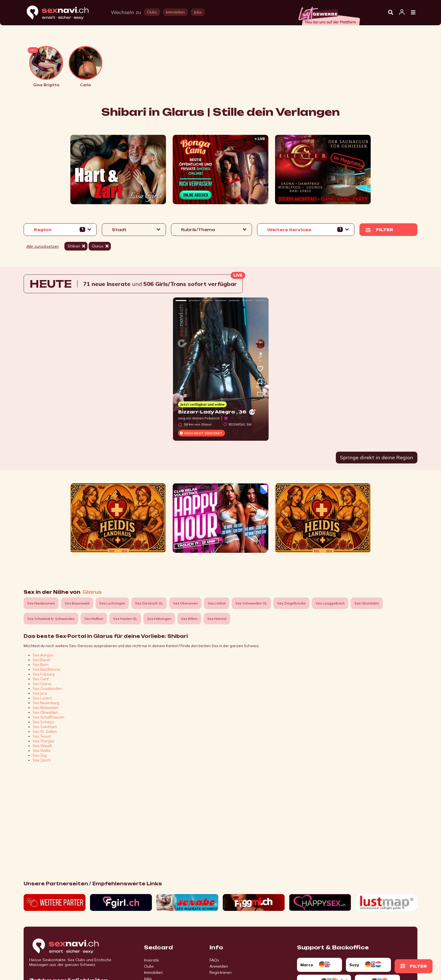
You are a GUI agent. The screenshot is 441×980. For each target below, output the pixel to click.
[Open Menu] (413, 13)
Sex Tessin (42, 736)
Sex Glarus (42, 684)
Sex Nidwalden (46, 708)
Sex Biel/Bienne (46, 669)
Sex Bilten (189, 619)
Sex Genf (41, 679)
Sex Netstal (217, 619)
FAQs (214, 960)
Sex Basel (41, 660)
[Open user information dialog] (402, 12)
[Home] (63, 13)
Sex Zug (40, 755)
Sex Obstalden (367, 603)
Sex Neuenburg (46, 703)
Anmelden (219, 966)
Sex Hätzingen (159, 619)
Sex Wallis (42, 751)
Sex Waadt (42, 746)
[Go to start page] (75, 946)
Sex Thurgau (43, 741)
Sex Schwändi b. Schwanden (51, 619)
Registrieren (220, 972)
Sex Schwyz (43, 722)
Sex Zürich (42, 760)
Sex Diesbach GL (149, 603)
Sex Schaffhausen (49, 717)
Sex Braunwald (77, 603)
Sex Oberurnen (185, 603)
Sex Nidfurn (94, 619)
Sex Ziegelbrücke (291, 603)
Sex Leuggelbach (330, 603)
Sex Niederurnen (41, 603)
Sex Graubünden (47, 688)
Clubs (149, 966)
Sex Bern (41, 665)
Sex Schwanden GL (251, 603)
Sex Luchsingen (112, 603)
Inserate (151, 960)
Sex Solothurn (45, 727)
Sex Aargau (43, 655)
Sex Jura (40, 693)
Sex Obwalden (45, 712)
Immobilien (153, 972)
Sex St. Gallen (45, 731)
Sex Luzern (42, 698)
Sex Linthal (217, 603)
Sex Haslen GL (125, 619)
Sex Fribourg (44, 674)
